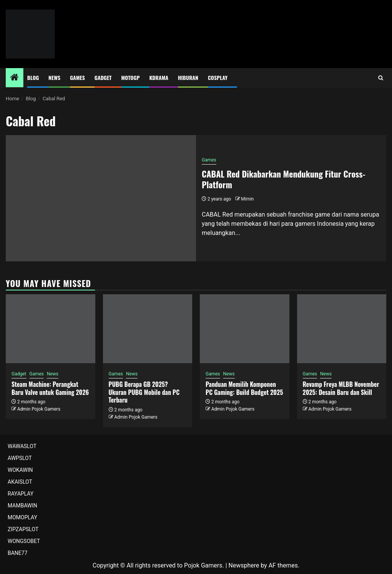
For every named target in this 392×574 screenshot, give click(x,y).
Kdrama (159, 77)
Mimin (247, 199)
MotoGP (131, 77)
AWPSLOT (20, 458)
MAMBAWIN (22, 506)
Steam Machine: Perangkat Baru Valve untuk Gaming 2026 (50, 388)
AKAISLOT (20, 482)
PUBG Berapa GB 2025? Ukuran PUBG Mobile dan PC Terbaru (144, 392)
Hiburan (188, 77)
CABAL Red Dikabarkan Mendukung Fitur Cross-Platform (283, 179)
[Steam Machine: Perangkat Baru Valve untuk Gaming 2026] (51, 329)
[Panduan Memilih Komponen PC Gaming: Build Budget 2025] (245, 329)
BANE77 (18, 553)
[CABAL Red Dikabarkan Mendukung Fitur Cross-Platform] (101, 198)
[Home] (15, 78)
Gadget (103, 77)
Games (78, 77)
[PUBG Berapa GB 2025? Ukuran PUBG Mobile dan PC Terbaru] (148, 329)
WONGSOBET (24, 541)
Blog (33, 77)
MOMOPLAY (22, 517)
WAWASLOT (22, 446)
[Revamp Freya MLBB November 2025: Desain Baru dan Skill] (342, 329)
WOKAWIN (20, 470)
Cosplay (218, 77)
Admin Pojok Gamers (39, 409)
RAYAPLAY (20, 494)
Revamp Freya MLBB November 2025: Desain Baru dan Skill (341, 388)
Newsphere (244, 565)
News (55, 77)
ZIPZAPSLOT (23, 529)
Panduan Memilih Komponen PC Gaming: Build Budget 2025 (244, 388)
